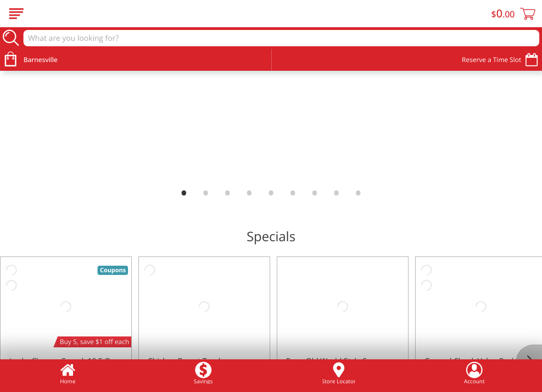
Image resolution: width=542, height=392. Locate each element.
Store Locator (339, 373)
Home (68, 373)
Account (474, 373)
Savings (203, 373)
